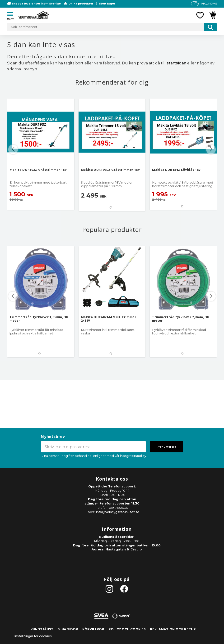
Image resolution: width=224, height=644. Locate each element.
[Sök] (210, 27)
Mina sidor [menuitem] (68, 629)
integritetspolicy (133, 456)
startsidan (176, 63)
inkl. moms (209, 4)
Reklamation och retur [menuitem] (173, 629)
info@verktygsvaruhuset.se (118, 512)
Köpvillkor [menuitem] (93, 629)
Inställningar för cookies (33, 636)
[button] (12, 15)
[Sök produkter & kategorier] (112, 27)
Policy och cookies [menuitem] (127, 629)
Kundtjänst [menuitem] (42, 629)
